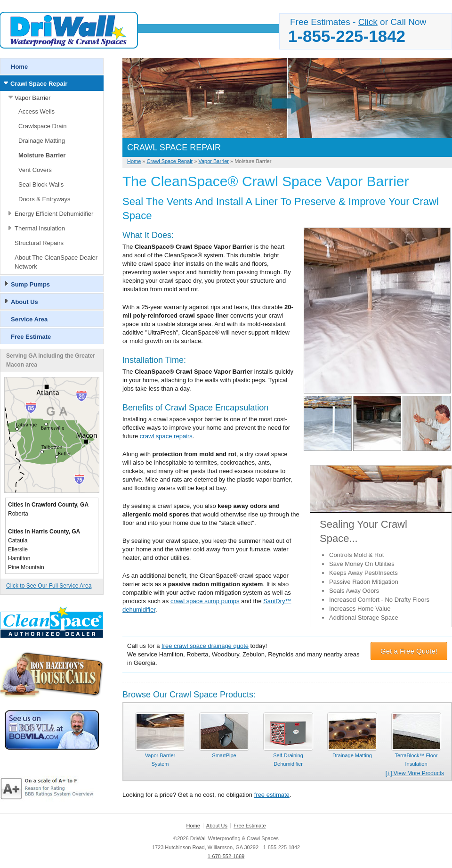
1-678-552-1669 (226, 856)
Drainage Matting (42, 141)
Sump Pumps (30, 284)
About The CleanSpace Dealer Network (56, 262)
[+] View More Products (415, 773)
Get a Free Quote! (409, 651)
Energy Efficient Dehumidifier (54, 214)
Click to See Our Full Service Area (49, 586)
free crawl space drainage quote (205, 646)
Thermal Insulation (40, 228)
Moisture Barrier (42, 155)
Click (368, 22)
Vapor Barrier (32, 98)
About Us (24, 302)
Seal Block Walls (41, 184)
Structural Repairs (39, 243)
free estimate (272, 795)
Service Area (29, 319)
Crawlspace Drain (43, 126)
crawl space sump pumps (205, 601)
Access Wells (36, 111)
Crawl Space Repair (39, 84)
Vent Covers (35, 170)
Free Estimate (31, 337)
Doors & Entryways (44, 199)
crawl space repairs (166, 436)
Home (19, 67)
